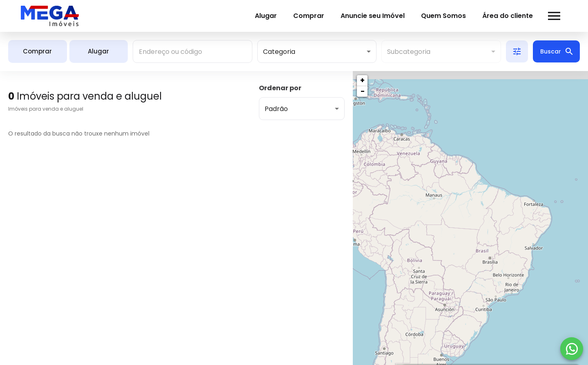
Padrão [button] (276, 109)
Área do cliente (496, 16)
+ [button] (362, 80)
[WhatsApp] (572, 349)
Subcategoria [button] (409, 52)
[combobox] (193, 51)
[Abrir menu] (542, 16)
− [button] (363, 91)
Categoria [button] (279, 52)
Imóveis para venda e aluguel (46, 109)
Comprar (297, 16)
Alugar (254, 16)
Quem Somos (432, 16)
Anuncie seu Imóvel (361, 16)
